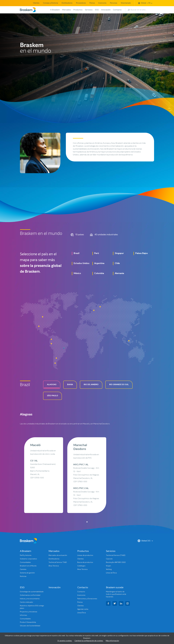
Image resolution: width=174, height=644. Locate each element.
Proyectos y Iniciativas (29, 612)
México (77, 273)
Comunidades (25, 562)
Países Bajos (142, 253)
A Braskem (55, 10)
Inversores (102, 3)
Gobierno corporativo (28, 559)
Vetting (109, 569)
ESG (97, 10)
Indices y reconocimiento (30, 599)
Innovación (106, 10)
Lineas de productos (85, 555)
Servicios (89, 10)
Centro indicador (27, 602)
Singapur (119, 253)
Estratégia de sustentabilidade (32, 592)
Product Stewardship (28, 622)
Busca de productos (85, 562)
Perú (97, 253)
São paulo (53, 396)
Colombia (99, 273)
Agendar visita (83, 609)
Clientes (36, 3)
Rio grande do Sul (119, 385)
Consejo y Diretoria (51, 3)
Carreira (23, 569)
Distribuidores (67, 3)
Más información (112, 641)
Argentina (99, 263)
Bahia (70, 385)
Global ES (144, 3)
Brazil (76, 253)
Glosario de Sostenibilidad (30, 626)
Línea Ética (82, 613)
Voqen (108, 566)
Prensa (92, 3)
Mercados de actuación (58, 555)
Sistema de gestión (27, 573)
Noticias (23, 576)
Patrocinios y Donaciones (87, 599)
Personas (114, 3)
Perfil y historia (26, 555)
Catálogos (81, 566)
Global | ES (144, 541)
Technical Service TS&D (58, 562)
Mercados (67, 10)
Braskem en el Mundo (28, 566)
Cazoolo (109, 559)
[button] (87, 522)
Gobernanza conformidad (30, 595)
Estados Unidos (82, 263)
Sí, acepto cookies (65, 641)
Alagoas (52, 385)
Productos (78, 10)
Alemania (119, 273)
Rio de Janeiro (91, 385)
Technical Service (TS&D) (116, 555)
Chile (117, 263)
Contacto (117, 10)
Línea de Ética (111, 573)
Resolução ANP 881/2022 (116, 562)
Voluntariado (126, 3)
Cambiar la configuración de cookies (89, 641)
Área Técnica (54, 566)
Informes (24, 615)
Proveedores (81, 3)
